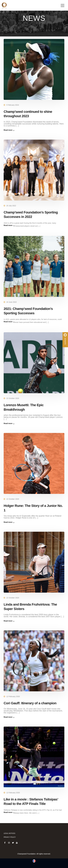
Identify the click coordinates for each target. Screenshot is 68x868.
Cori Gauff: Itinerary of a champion (30, 703)
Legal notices (9, 833)
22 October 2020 (13, 398)
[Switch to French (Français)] (34, 861)
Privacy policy (10, 837)
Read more (8, 130)
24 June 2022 (12, 302)
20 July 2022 (11, 206)
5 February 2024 (13, 105)
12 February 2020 (13, 696)
